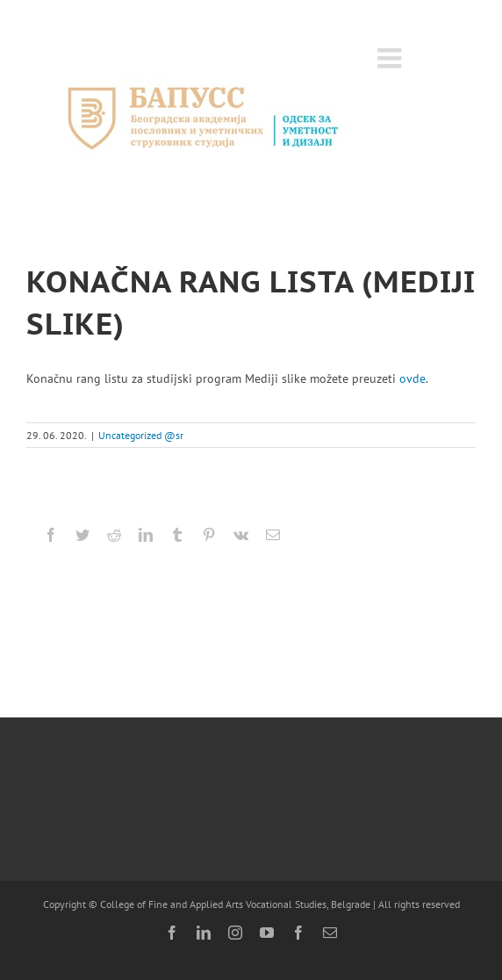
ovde (412, 378)
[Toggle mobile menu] (391, 58)
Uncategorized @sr (141, 435)
